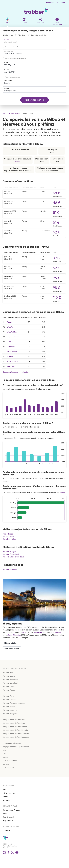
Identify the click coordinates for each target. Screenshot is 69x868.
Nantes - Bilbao (9, 536)
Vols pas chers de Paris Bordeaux (16, 737)
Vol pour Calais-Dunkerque (13, 557)
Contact (6, 830)
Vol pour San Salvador (12, 554)
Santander (57, 632)
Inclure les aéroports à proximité (16, 47)
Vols (5, 790)
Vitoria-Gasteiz (40, 632)
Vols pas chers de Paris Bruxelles (16, 734)
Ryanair (10, 322)
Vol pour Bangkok (10, 714)
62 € (56, 268)
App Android (8, 817)
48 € (57, 203)
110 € (57, 297)
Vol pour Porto (8, 696)
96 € (56, 278)
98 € (56, 288)
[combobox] (34, 41)
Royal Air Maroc (13, 361)
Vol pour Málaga (9, 700)
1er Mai (5, 757)
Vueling (18, 161)
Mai (4, 754)
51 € (56, 213)
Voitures (6, 800)
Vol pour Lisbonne (10, 710)
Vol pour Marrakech (10, 683)
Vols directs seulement (13, 77)
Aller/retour (9, 35)
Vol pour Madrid (9, 676)
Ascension (7, 764)
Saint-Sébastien (14, 635)
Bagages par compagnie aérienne (16, 747)
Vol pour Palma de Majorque (14, 703)
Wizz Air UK (11, 347)
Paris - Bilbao (8, 534)
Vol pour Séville (9, 707)
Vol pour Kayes (9, 686)
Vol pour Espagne (10, 569)
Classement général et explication (16, 372)
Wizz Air (10, 327)
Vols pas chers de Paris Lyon (14, 723)
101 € (57, 258)
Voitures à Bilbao (12, 649)
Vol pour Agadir (9, 690)
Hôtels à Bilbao (11, 643)
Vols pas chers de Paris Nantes (15, 727)
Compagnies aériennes (12, 743)
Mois (5, 750)
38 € (56, 193)
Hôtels (5, 797)
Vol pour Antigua (9, 552)
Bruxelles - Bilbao (10, 539)
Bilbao (25, 632)
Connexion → (62, 3)
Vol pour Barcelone (10, 679)
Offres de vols (9, 793)
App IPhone (8, 821)
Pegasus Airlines (13, 337)
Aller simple (22, 35)
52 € (56, 232)
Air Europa (11, 366)
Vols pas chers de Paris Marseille (15, 730)
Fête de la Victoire (10, 761)
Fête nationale (8, 768)
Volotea (10, 357)
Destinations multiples (39, 35)
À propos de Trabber (12, 810)
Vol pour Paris (8, 672)
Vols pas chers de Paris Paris (14, 720)
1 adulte (7, 83)
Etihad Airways (12, 352)
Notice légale (7, 848)
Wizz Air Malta (12, 332)
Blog (5, 814)
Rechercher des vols (34, 100)
